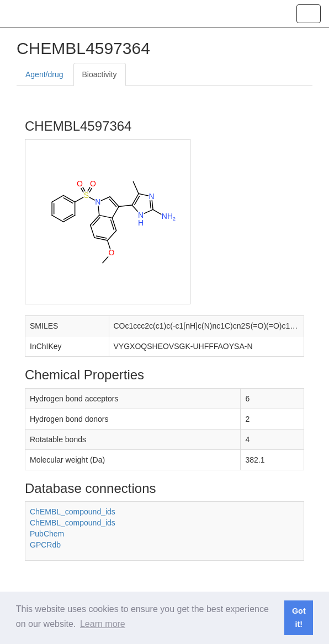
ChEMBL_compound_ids (73, 512)
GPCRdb (45, 545)
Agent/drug (44, 74)
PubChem (47, 534)
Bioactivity (100, 74)
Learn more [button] (103, 624)
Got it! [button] (299, 618)
